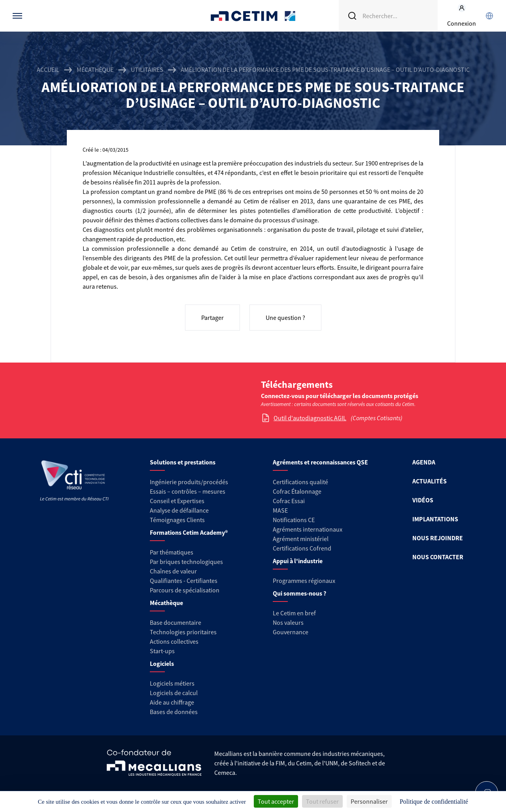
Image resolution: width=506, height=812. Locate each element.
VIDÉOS (423, 500)
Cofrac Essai (289, 501)
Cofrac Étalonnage (297, 491)
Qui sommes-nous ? (299, 593)
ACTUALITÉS (430, 481)
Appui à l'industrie (298, 561)
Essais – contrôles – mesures (188, 491)
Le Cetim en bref (294, 613)
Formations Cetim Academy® (189, 532)
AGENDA (424, 462)
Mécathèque (95, 70)
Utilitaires (147, 70)
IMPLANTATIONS (435, 519)
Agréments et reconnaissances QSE (320, 462)
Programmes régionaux (304, 581)
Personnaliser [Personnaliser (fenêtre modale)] (369, 801)
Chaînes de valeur (173, 571)
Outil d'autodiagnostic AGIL (310, 418)
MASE (280, 510)
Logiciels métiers (172, 683)
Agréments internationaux (308, 529)
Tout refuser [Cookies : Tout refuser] (322, 801)
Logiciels (162, 664)
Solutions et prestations (183, 462)
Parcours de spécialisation (185, 590)
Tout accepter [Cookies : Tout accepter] (276, 801)
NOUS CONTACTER (438, 557)
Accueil (48, 70)
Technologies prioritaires (183, 632)
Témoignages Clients (177, 520)
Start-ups (162, 651)
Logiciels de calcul (174, 693)
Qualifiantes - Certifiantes (184, 581)
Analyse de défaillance (179, 510)
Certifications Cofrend (302, 548)
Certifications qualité (300, 482)
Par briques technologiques (186, 562)
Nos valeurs (288, 622)
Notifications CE (294, 520)
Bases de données (174, 712)
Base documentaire (176, 622)
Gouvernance (291, 632)
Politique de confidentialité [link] (434, 802)
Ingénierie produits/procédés (189, 482)
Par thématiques (172, 552)
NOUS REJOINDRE (438, 538)
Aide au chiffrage (172, 702)
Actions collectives (174, 641)
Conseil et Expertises (177, 501)
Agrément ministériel (301, 539)
